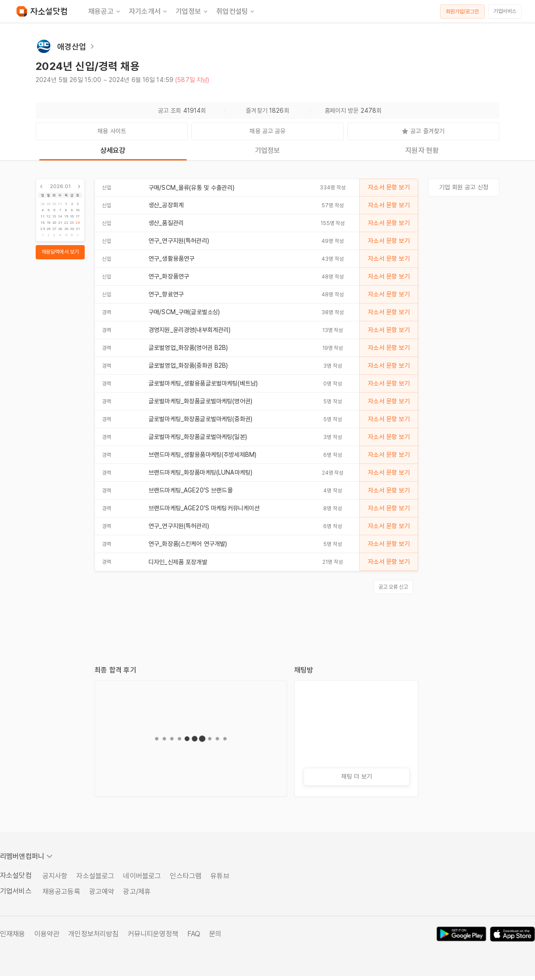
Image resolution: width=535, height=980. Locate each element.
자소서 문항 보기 (389, 187)
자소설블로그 (95, 876)
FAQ (194, 934)
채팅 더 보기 (356, 776)
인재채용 (13, 934)
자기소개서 (149, 12)
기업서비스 (505, 11)
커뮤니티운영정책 (153, 934)
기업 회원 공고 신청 (464, 187)
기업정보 (192, 12)
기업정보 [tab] (268, 150)
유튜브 (220, 876)
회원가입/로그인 (463, 12)
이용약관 (47, 934)
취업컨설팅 (236, 12)
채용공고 (105, 12)
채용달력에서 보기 (60, 252)
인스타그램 (186, 876)
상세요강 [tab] (113, 150)
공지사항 (55, 876)
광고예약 (102, 892)
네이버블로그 (142, 876)
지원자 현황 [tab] (422, 150)
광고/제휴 (137, 892)
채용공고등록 (61, 892)
